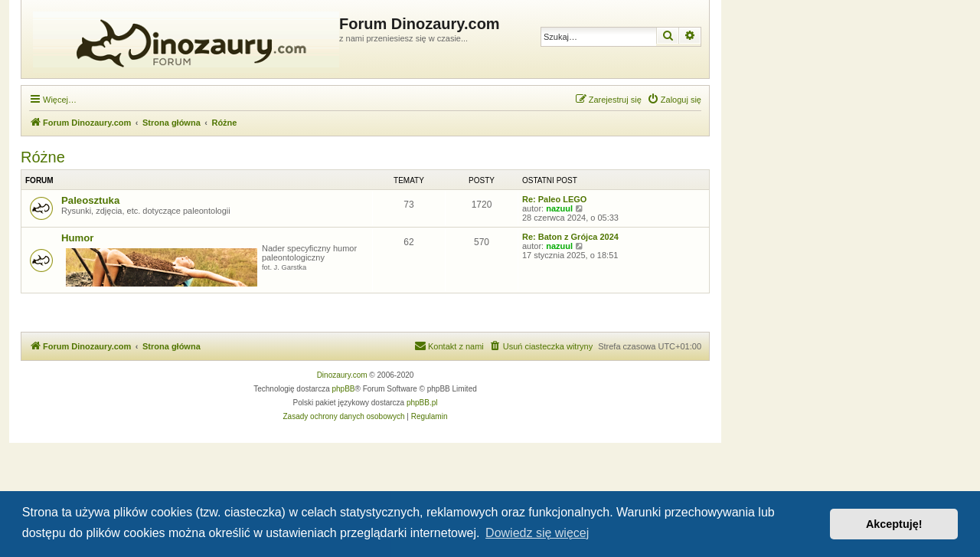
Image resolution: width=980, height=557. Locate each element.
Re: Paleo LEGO (554, 199)
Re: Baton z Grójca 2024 (570, 237)
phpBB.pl (422, 403)
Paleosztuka (90, 200)
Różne (43, 157)
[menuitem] (674, 100)
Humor (78, 238)
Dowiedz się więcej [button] (537, 533)
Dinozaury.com (342, 375)
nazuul (559, 208)
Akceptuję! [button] (894, 524)
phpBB (344, 389)
